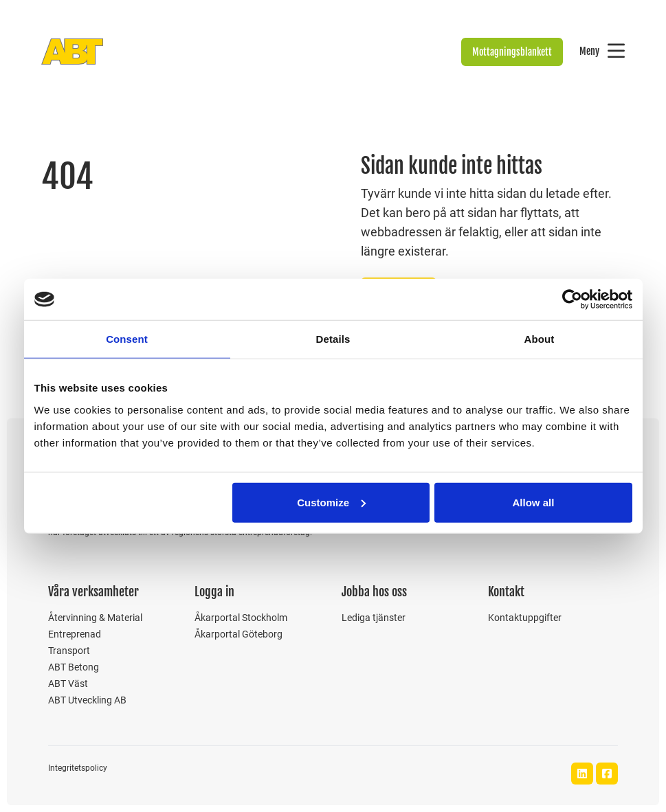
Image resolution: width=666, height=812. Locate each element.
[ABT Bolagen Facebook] (607, 774)
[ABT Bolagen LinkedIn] (582, 774)
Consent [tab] (127, 339)
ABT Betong (74, 667)
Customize (331, 502)
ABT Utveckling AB (87, 700)
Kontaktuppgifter (525, 618)
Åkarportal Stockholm (241, 618)
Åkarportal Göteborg (238, 634)
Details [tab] (333, 339)
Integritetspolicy (78, 768)
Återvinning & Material (95, 618)
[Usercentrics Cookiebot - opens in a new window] (572, 300)
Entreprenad (75, 634)
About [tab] (540, 339)
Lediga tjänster (374, 618)
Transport (69, 651)
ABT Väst (68, 684)
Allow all (534, 502)
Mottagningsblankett (512, 52)
